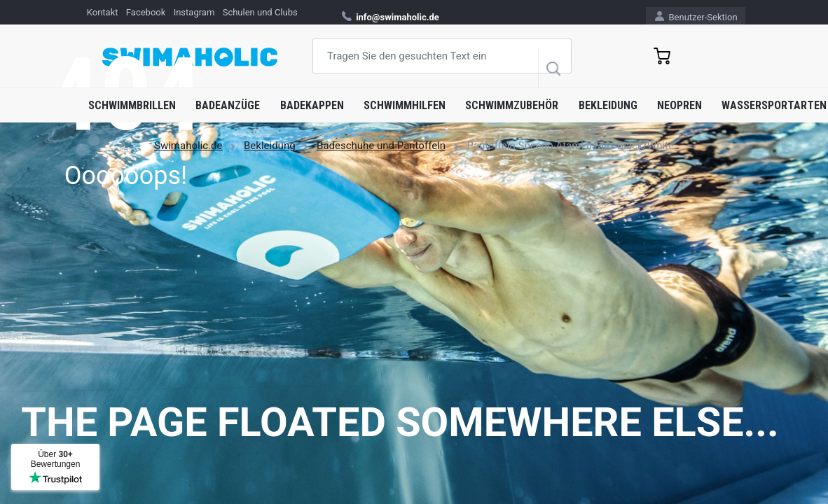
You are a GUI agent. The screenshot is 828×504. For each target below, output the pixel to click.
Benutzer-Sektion (696, 16)
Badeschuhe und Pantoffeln (381, 146)
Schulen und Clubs (260, 12)
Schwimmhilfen (405, 105)
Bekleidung (608, 105)
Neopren (679, 105)
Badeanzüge (228, 105)
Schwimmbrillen (132, 105)
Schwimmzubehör (512, 105)
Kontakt (103, 12)
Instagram (194, 12)
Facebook (146, 12)
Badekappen (312, 105)
